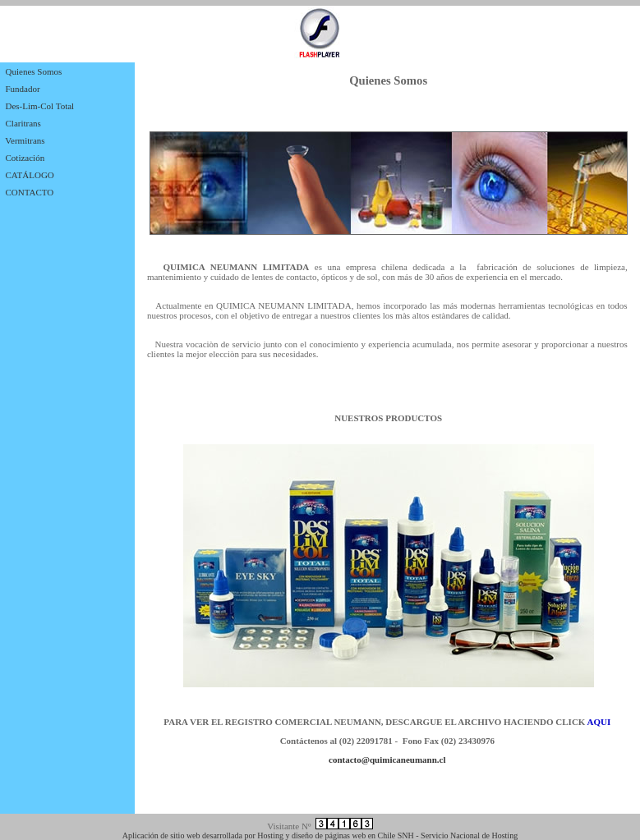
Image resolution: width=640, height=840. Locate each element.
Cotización (25, 158)
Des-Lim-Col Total (40, 106)
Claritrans (23, 123)
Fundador (23, 89)
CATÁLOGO (30, 175)
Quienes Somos (34, 71)
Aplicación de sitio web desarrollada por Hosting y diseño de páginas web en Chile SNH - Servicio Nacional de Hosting (320, 835)
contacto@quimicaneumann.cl (387, 760)
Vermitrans (25, 140)
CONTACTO (30, 192)
